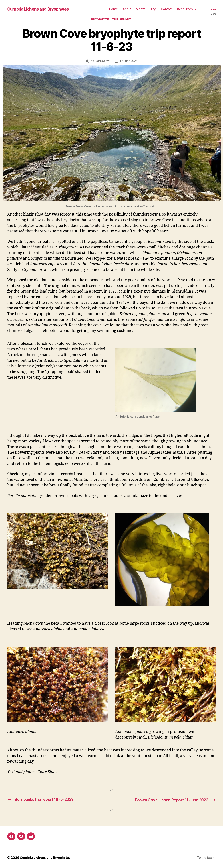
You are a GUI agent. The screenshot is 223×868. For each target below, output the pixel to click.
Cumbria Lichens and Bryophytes (40, 9)
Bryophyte (100, 20)
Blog (153, 9)
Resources (185, 9)
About (127, 9)
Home (114, 9)
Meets (141, 9)
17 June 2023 (129, 61)
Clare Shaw (102, 61)
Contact (167, 9)
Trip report (122, 20)
